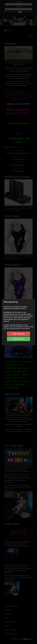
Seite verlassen (18, 334)
